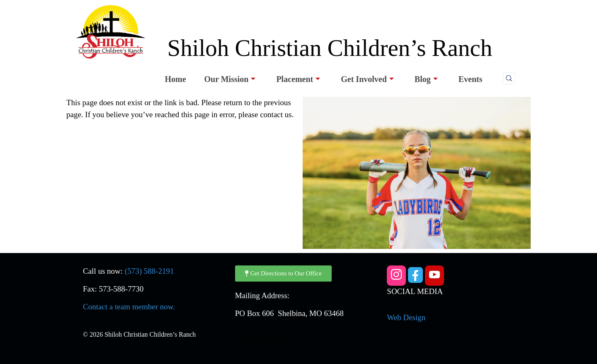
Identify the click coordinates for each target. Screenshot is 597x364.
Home (175, 79)
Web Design (406, 317)
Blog (426, 79)
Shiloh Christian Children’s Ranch (330, 48)
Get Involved (367, 79)
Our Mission (230, 79)
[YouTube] (434, 276)
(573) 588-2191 (149, 271)
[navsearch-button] (509, 78)
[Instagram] (396, 276)
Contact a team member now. (129, 307)
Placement (298, 79)
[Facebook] (415, 275)
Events (471, 79)
